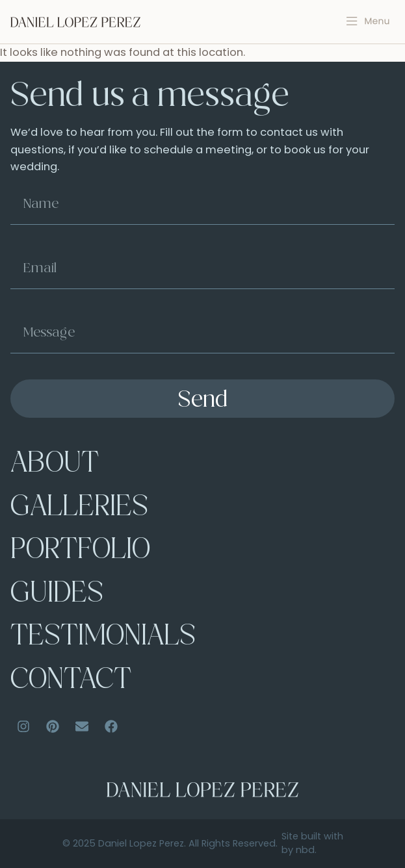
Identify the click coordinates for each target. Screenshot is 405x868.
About (55, 465)
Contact (71, 681)
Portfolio (80, 551)
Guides (57, 595)
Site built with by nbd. (312, 843)
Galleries (79, 508)
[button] (368, 21)
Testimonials (103, 638)
